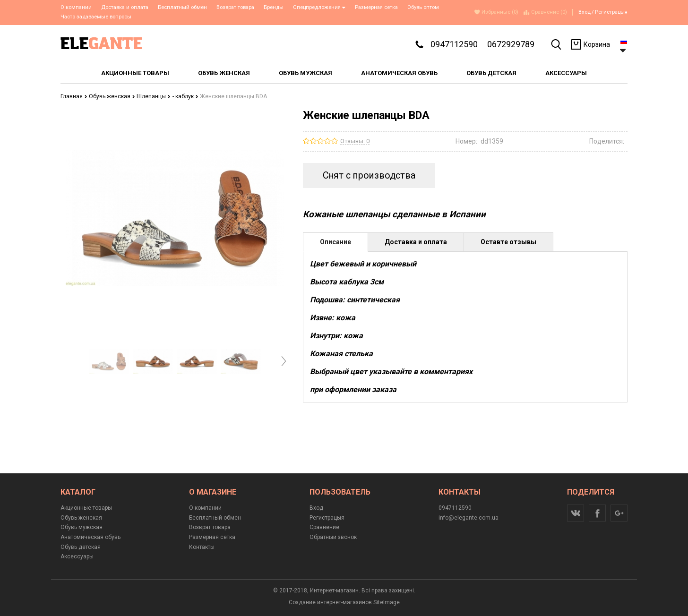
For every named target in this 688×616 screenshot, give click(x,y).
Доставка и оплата (125, 7)
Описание (335, 242)
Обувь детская (81, 547)
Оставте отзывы (508, 242)
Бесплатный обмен (182, 7)
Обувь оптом (423, 7)
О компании (76, 7)
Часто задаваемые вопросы (96, 17)
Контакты (202, 547)
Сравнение (324, 527)
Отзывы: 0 (355, 141)
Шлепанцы (154, 96)
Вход (585, 12)
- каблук (185, 96)
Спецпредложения (319, 7)
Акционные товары (86, 508)
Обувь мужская (82, 527)
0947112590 (454, 44)
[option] (109, 361)
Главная (74, 96)
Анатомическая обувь (90, 537)
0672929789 (511, 44)
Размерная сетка (376, 7)
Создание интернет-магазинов (330, 602)
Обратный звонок (333, 537)
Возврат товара (235, 7)
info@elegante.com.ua (469, 518)
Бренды (274, 7)
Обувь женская (112, 96)
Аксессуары (77, 556)
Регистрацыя (611, 12)
